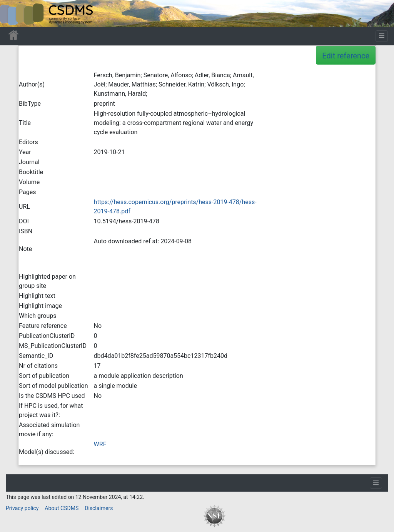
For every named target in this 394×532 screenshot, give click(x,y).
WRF (100, 444)
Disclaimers (99, 508)
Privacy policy (22, 508)
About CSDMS (62, 508)
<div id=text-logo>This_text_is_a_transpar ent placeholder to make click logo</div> (12, 13)
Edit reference (346, 56)
